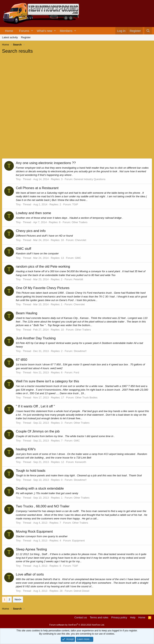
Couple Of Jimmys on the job (38, 431)
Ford (76, 372)
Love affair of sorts (30, 574)
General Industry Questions (89, 179)
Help (133, 617)
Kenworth (81, 462)
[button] (32, 31)
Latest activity (10, 37)
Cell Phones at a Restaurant (37, 188)
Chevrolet (81, 240)
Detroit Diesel (81, 591)
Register (26, 37)
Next (17, 599)
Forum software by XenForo (77, 625)
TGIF (75, 204)
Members (66, 31)
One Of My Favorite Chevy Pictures (43, 288)
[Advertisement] (32, 81)
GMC (78, 258)
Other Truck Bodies (86, 398)
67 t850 (22, 360)
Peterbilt (78, 279)
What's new (45, 31)
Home (9, 31)
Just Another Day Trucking (36, 338)
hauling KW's (26, 449)
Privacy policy (119, 617)
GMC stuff (23, 249)
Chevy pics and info (31, 231)
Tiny (18, 179)
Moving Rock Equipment (34, 532)
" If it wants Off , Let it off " (35, 406)
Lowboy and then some (33, 213)
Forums (24, 31)
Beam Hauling (27, 313)
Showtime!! (80, 351)
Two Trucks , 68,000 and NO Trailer (43, 506)
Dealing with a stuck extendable (40, 488)
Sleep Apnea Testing (31, 549)
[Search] (148, 31)
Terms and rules (99, 617)
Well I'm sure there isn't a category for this (47, 381)
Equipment (78, 541)
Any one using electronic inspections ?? (46, 163)
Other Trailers (80, 222)
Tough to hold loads (31, 471)
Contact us (81, 617)
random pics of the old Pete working (43, 267)
